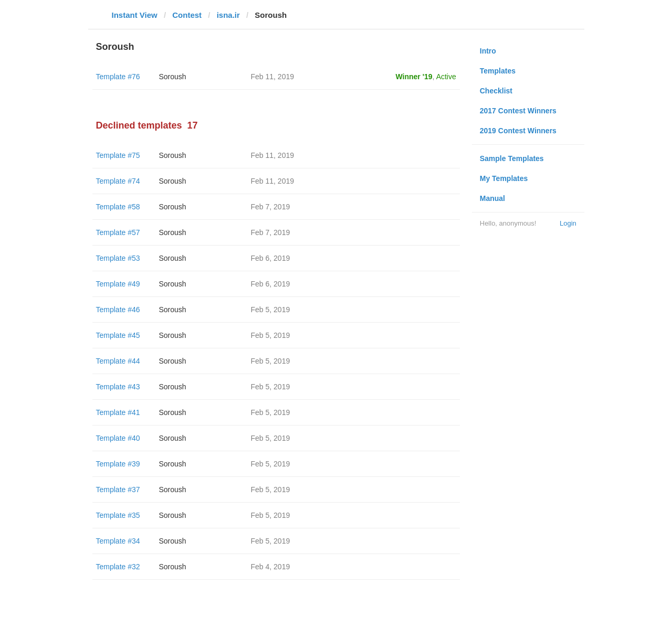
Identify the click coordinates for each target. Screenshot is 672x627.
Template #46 (118, 310)
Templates (498, 71)
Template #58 (118, 207)
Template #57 (118, 232)
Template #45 (118, 335)
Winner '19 (414, 77)
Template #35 (118, 515)
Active (446, 77)
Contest (187, 15)
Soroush (173, 77)
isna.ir (228, 15)
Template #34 (118, 541)
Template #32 (118, 567)
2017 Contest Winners (518, 111)
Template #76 (118, 77)
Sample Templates (512, 158)
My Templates (504, 178)
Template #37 (118, 490)
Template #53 (118, 258)
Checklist (496, 91)
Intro (488, 51)
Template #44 (118, 361)
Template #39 (118, 464)
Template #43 (118, 387)
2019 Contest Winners (518, 131)
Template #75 (118, 155)
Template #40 (118, 438)
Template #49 (118, 284)
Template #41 (118, 412)
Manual (492, 198)
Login (568, 223)
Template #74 (118, 181)
